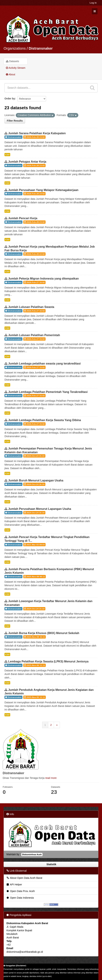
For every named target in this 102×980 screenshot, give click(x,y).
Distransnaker (41, 48)
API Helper (14, 884)
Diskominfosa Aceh (32, 855)
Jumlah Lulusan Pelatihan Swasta (31, 307)
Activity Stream (16, 68)
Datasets (12, 61)
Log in (93, 3)
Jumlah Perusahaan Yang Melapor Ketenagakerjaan (43, 190)
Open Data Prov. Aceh (20, 891)
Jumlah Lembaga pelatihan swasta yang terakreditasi (44, 364)
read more (51, 778)
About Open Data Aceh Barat (24, 878)
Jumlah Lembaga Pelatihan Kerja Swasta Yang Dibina (44, 420)
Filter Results (15, 121)
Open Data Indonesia (20, 898)
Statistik (51, 864)
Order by (10, 99)
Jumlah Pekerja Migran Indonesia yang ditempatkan (43, 279)
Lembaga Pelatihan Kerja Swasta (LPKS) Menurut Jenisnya (48, 661)
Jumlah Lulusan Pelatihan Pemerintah (34, 335)
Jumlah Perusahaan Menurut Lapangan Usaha (40, 509)
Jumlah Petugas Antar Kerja (27, 162)
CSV (7, 155)
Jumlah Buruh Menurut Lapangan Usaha (36, 480)
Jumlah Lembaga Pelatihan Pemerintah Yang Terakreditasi (48, 392)
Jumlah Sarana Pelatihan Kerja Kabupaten (37, 133)
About (11, 74)
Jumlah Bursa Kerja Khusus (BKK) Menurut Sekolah (44, 633)
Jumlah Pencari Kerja (23, 218)
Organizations (15, 48)
